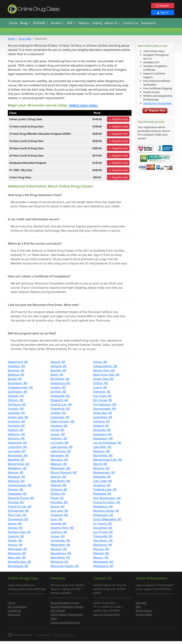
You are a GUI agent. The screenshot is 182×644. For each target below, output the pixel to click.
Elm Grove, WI (102, 400)
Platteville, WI (102, 494)
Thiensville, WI (103, 536)
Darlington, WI (18, 392)
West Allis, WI (17, 558)
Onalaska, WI (102, 485)
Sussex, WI (58, 536)
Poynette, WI (59, 502)
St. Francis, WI (102, 523)
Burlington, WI (18, 383)
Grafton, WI (58, 413)
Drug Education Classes (65, 603)
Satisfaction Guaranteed (157, 103)
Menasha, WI (59, 460)
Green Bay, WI (103, 413)
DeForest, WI (102, 392)
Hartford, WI (101, 421)
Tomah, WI (15, 541)
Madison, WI (101, 451)
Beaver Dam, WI (104, 370)
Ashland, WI (58, 366)
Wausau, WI (101, 549)
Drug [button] (24, 23)
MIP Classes (58, 611)
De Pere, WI (58, 392)
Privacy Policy (144, 614)
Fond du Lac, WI (61, 404)
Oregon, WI (15, 489)
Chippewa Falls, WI (20, 387)
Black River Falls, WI (106, 375)
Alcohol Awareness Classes (67, 607)
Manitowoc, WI (18, 455)
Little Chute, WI (61, 451)
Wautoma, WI (17, 553)
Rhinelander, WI (18, 511)
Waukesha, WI (103, 545)
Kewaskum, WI (103, 438)
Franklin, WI (16, 409)
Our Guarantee (17, 607)
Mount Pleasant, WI (64, 472)
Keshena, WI (59, 438)
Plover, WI (57, 498)
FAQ (138, 607)
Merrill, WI (100, 464)
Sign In (163, 12)
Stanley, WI (15, 528)
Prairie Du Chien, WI (107, 502)
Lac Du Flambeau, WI (107, 443)
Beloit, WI (57, 375)
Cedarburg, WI (60, 383)
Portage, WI (16, 502)
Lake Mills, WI (102, 447)
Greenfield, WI (103, 417)
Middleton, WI (17, 468)
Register (163, 6)
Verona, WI (15, 545)
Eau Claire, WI (102, 396)
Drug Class (25, 39)
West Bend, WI (60, 558)
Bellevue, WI (16, 375)
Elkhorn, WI (15, 400)
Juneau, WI (58, 434)
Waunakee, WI (17, 549)
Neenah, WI (58, 477)
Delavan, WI (16, 396)
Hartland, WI (16, 426)
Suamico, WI (59, 532)
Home (13, 23)
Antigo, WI (100, 362)
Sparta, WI (15, 523)
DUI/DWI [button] (40, 23)
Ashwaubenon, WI (105, 366)
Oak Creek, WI (103, 481)
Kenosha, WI (16, 438)
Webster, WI (101, 553)
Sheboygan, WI (103, 515)
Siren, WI (56, 519)
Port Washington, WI (107, 498)
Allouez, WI (58, 362)
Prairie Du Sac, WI (20, 506)
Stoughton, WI (103, 528)
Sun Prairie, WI (103, 532)
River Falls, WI (17, 515)
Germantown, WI (104, 409)
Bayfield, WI (58, 370)
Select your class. (83, 105)
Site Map (141, 603)
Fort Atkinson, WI (105, 404)
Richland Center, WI (106, 511)
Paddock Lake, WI (105, 489)
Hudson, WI (16, 430)
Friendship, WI (60, 409)
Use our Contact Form (107, 614)
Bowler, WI (15, 379)
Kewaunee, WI (17, 443)
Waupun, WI (59, 549)
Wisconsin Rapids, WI (65, 566)
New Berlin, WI (60, 481)
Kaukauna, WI (102, 434)
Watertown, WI (60, 545)
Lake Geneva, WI (61, 447)
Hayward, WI (59, 426)
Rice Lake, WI (59, 511)
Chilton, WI (100, 383)
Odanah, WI (58, 485)
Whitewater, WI (103, 562)
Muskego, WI (17, 477)
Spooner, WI (58, 523)
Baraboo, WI (16, 370)
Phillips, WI (58, 494)
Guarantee (148, 23)
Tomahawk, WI (60, 541)
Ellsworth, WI (59, 400)
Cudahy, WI (58, 387)
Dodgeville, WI (60, 396)
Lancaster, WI (17, 451)
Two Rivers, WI (103, 541)
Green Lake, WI (18, 417)
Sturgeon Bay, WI (19, 532)
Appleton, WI (16, 366)
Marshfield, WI (103, 455)
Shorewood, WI (18, 519)
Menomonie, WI (18, 464)
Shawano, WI (59, 515)
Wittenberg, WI (103, 566)
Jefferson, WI (16, 434)
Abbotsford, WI (18, 362)
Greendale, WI (60, 417)
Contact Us (131, 23)
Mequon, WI (59, 464)
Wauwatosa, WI (61, 553)
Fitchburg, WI (17, 404)
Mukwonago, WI (104, 472)
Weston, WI (101, 558)
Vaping (97, 23)
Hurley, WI (57, 430)
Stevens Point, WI (62, 528)
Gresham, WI (16, 421)
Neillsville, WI (102, 477)
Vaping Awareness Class (65, 622)
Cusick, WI (100, 387)
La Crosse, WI (59, 443)
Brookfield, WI (60, 379)
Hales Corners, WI (62, 421)
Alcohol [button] (57, 23)
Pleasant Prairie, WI (21, 498)
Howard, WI (101, 426)
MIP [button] (70, 23)
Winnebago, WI (18, 566)
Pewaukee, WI (17, 494)
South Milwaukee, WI (107, 519)
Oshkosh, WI (59, 489)
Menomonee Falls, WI (108, 460)
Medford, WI (16, 460)
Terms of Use (144, 611)
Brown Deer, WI (103, 379)
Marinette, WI (60, 455)
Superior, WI (16, 536)
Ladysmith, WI (17, 447)
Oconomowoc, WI (20, 485)
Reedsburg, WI (103, 506)
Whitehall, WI (59, 562)
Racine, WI (57, 506)
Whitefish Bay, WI (19, 562)
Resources (14, 614)
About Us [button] (111, 23)
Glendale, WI (16, 413)
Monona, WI (101, 468)
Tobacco (84, 23)
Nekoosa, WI (16, 481)
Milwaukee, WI (60, 468)
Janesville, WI (102, 430)
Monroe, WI (16, 472)
